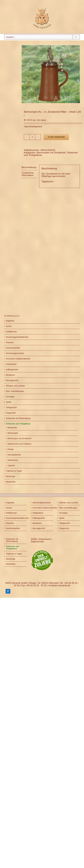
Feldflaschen (11, 332)
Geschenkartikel (13, 348)
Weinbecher (13, 460)
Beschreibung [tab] (29, 167)
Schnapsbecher (14, 455)
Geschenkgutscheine (15, 353)
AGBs (34, 539)
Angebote (10, 321)
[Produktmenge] (32, 137)
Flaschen (10, 342)
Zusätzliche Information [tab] (28, 174)
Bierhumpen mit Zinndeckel (51, 153)
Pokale (11, 449)
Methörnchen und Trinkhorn (19, 444)
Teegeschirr (11, 413)
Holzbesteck (11, 364)
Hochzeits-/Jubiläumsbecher (18, 359)
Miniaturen (10, 375)
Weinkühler (11, 482)
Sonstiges (10, 397)
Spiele (9, 402)
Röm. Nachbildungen (15, 391)
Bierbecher (12, 428)
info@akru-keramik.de (59, 585)
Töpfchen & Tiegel (14, 471)
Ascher (9, 326)
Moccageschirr (12, 380)
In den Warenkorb (56, 137)
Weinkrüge (11, 476)
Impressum (45, 539)
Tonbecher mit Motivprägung (18, 418)
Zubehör (11, 466)
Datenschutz (37, 542)
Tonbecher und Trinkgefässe (18, 424)
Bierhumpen (13, 433)
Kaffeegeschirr (12, 370)
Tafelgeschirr (11, 407)
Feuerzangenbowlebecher (17, 337)
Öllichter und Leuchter (15, 386)
